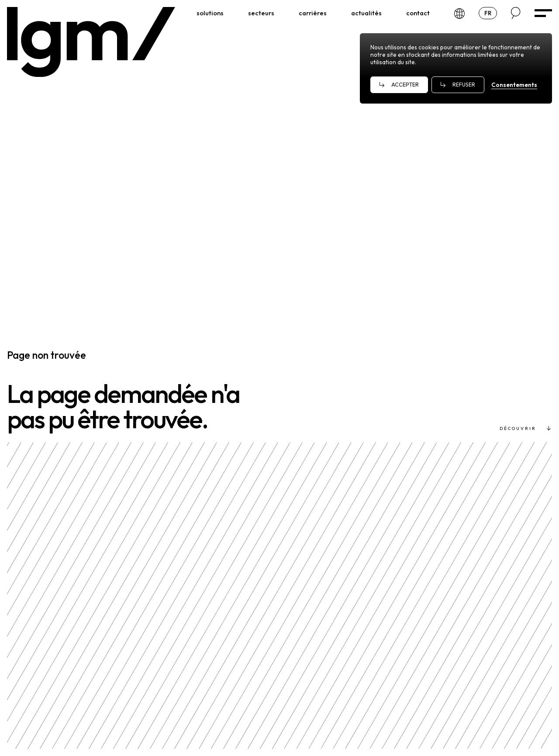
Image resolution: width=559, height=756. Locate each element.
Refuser (464, 85)
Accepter (405, 85)
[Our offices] (459, 13)
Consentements (514, 85)
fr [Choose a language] (491, 13)
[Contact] (418, 13)
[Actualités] (366, 13)
